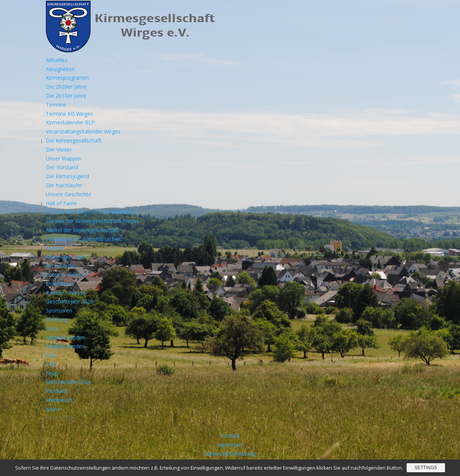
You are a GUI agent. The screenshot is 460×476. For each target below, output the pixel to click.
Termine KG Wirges (69, 114)
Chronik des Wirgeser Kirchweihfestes (92, 212)
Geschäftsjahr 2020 (70, 301)
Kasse (53, 409)
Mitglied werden (65, 337)
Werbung (57, 319)
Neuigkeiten (60, 69)
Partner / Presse (66, 293)
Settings (426, 468)
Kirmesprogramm (67, 78)
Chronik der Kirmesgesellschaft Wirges (92, 221)
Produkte (57, 391)
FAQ (51, 355)
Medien (55, 248)
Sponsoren (59, 310)
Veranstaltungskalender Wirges (83, 131)
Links (52, 328)
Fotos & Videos (65, 275)
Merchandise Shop (68, 382)
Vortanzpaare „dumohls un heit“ (85, 239)
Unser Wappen (64, 158)
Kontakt (230, 436)
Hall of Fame (61, 203)
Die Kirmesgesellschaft (74, 140)
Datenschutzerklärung (230, 454)
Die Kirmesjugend (67, 176)
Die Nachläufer (64, 185)
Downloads (60, 284)
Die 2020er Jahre (66, 87)
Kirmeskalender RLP (70, 122)
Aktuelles (57, 60)
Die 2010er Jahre (66, 96)
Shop (52, 373)
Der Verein (59, 149)
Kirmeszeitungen (66, 257)
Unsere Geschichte (69, 194)
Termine (56, 105)
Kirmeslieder (61, 266)
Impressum (230, 445)
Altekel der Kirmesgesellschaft (82, 230)
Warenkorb (59, 400)
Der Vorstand (62, 167)
